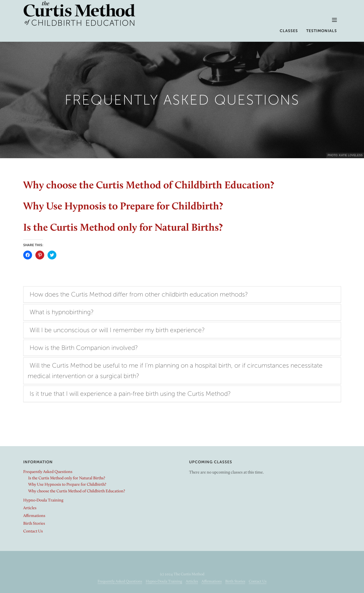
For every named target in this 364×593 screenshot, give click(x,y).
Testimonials (322, 31)
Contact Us (33, 531)
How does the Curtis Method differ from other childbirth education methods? (139, 294)
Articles (30, 508)
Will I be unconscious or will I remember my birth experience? (117, 330)
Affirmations (34, 516)
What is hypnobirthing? (62, 312)
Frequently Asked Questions (48, 472)
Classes (289, 31)
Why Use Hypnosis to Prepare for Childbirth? (123, 207)
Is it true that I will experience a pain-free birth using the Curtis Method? (130, 394)
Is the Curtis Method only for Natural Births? (123, 228)
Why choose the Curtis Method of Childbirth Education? (149, 186)
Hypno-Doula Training (43, 500)
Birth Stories (34, 524)
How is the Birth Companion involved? (84, 348)
